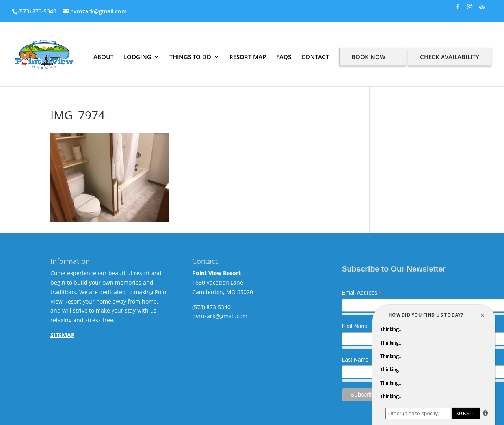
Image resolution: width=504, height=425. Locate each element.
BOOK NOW (368, 57)
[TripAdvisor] (482, 9)
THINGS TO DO (190, 57)
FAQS (284, 57)
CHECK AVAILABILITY (450, 57)
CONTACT (315, 57)
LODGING (138, 57)
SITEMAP (62, 335)
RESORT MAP (248, 57)
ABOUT (103, 57)
